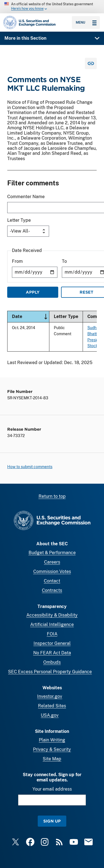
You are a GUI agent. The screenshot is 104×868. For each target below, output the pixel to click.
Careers (52, 562)
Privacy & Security (52, 749)
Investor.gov (50, 696)
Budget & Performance (52, 553)
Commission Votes (52, 571)
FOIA (52, 634)
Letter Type (19, 220)
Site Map (52, 759)
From (17, 261)
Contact (52, 581)
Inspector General (52, 643)
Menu (86, 22)
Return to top (52, 496)
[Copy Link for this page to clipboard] (91, 63)
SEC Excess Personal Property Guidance (50, 672)
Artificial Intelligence (52, 624)
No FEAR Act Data (52, 653)
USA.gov (50, 715)
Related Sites (52, 706)
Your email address (52, 789)
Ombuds (52, 662)
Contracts (52, 590)
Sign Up (52, 821)
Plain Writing (52, 740)
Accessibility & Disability (52, 615)
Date (31, 317)
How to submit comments (30, 467)
